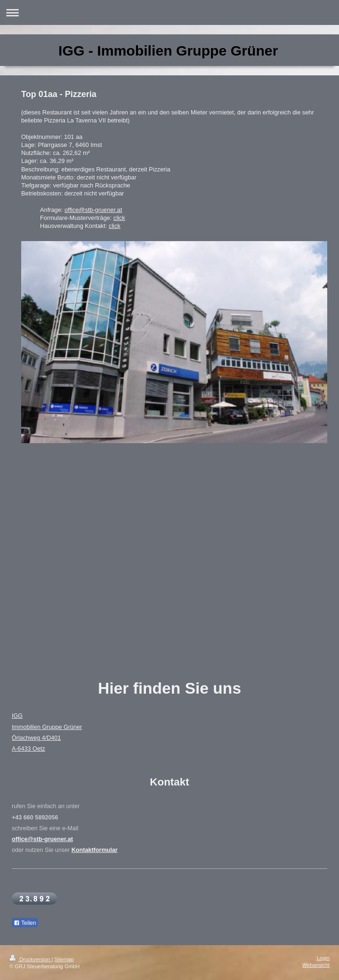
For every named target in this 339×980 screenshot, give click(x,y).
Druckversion (31, 959)
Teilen (25, 923)
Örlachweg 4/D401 (36, 738)
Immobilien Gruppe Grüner (47, 727)
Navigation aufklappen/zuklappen (169, 12)
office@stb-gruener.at (93, 210)
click (119, 218)
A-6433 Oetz (28, 749)
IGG (17, 716)
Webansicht (316, 965)
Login (323, 958)
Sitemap (64, 959)
